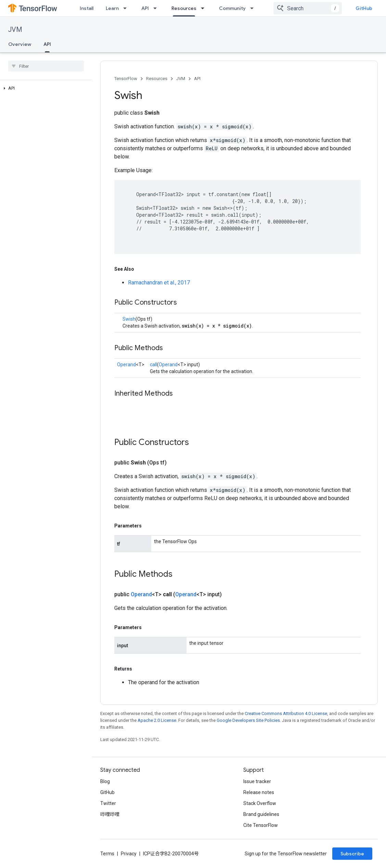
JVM (15, 30)
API (145, 8)
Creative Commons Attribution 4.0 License (286, 713)
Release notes (259, 792)
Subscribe (352, 854)
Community (232, 8)
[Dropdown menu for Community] (254, 8)
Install (87, 8)
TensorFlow (126, 79)
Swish (129, 319)
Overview (20, 44)
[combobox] (308, 8)
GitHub (364, 8)
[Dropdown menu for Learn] (127, 8)
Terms (107, 854)
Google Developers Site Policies (248, 720)
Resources (157, 79)
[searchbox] (46, 66)
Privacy (129, 854)
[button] (45, 88)
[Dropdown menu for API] (157, 8)
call (153, 365)
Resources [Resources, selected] (184, 8)
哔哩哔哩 (110, 814)
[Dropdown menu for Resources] (205, 8)
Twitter (108, 803)
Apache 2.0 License (157, 720)
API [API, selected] (47, 44)
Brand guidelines (261, 814)
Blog (105, 781)
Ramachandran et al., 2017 (159, 283)
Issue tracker (257, 781)
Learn (112, 8)
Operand (126, 365)
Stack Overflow (260, 803)
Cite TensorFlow (261, 825)
